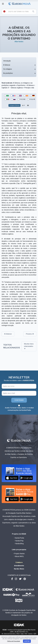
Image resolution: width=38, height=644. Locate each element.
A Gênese (7, 65)
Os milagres (8, 69)
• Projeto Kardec (19, 554)
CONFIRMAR (19, 400)
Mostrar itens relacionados (29, 346)
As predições (8, 73)
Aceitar (27, 641)
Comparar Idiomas (14, 105)
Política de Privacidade (14, 641)
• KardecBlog (19, 544)
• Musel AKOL (19, 556)
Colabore (19, 562)
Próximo (30, 334)
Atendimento (19, 566)
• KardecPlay (19, 541)
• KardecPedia (19, 538)
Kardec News (19, 569)
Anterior (8, 334)
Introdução (7, 61)
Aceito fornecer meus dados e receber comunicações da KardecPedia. (19, 409)
